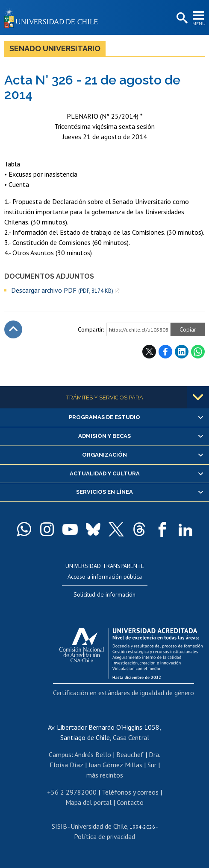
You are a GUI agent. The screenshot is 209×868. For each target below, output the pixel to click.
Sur (152, 765)
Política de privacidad (104, 836)
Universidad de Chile (99, 826)
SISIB (59, 826)
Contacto (130, 802)
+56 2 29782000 (72, 792)
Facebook (165, 352)
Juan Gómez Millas (115, 765)
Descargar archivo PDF (62, 290)
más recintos (105, 775)
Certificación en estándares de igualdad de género (124, 693)
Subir (13, 329)
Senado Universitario (55, 48)
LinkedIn (182, 352)
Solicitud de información (104, 594)
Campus (60, 754)
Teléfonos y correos (130, 792)
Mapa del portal (88, 802)
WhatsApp (198, 352)
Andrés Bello (93, 754)
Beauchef (130, 754)
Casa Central (131, 737)
